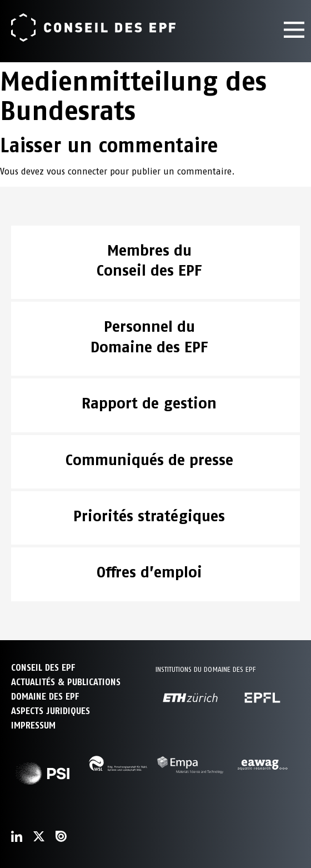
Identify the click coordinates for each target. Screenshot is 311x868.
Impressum (33, 725)
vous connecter (77, 171)
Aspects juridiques (51, 711)
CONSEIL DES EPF (43, 668)
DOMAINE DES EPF (45, 697)
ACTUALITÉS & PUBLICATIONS (66, 682)
